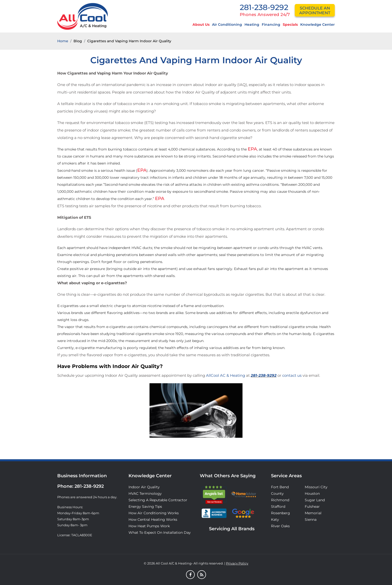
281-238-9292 (264, 7)
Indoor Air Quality (144, 487)
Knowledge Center (317, 24)
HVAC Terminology (145, 493)
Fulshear (312, 506)
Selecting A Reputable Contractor (158, 500)
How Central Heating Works (153, 519)
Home (63, 41)
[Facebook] (190, 575)
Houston (312, 493)
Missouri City (316, 487)
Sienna (311, 519)
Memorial (313, 513)
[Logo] (82, 16)
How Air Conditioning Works (154, 513)
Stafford (278, 506)
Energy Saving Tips (145, 506)
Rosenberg (280, 513)
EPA (252, 149)
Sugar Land (315, 500)
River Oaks (280, 526)
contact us (292, 375)
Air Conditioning (227, 24)
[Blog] (202, 575)
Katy (275, 519)
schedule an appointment (315, 10)
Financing (271, 24)
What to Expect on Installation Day (160, 532)
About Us (201, 24)
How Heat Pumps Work (149, 526)
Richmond (280, 500)
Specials (290, 24)
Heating (252, 24)
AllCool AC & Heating (225, 375)
